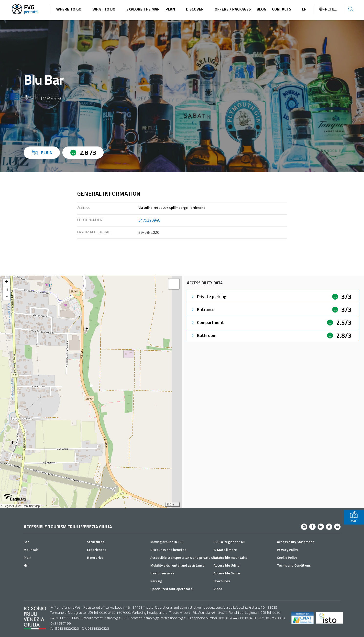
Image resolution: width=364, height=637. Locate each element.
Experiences (97, 550)
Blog (261, 9)
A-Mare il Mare (225, 550)
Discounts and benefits (168, 550)
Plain (28, 557)
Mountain (31, 550)
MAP (354, 517)
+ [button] (7, 282)
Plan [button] (170, 9)
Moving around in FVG (167, 542)
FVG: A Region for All (229, 542)
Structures (96, 542)
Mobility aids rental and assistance (177, 565)
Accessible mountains (231, 557)
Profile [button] (328, 9)
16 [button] (7, 289)
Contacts (282, 9)
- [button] (7, 297)
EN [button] (304, 9)
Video (218, 589)
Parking (156, 581)
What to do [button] (104, 9)
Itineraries (95, 557)
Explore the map (143, 9)
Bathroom (203, 335)
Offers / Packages (233, 9)
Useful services (162, 573)
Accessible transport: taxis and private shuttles (187, 557)
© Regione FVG (10, 506)
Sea (27, 542)
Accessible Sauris (227, 573)
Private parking (208, 296)
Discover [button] (195, 9)
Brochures (222, 581)
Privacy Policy (287, 550)
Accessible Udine (227, 565)
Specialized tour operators (171, 589)
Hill (26, 565)
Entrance (202, 309)
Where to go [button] (69, 9)
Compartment (207, 322)
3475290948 (149, 220)
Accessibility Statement (295, 542)
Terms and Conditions (294, 565)
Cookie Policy (287, 557)
